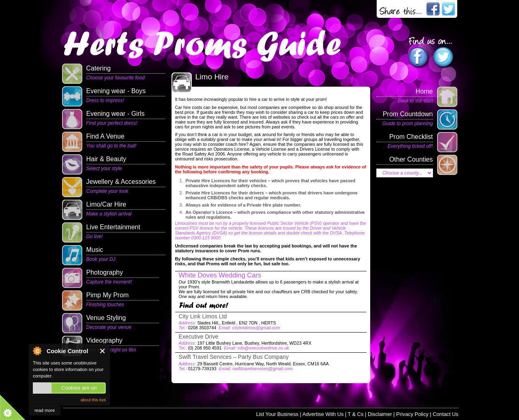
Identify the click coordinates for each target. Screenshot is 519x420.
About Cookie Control (37, 351)
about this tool (93, 400)
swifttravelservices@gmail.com (263, 369)
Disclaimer (380, 414)
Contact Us (445, 414)
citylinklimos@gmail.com (256, 328)
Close (103, 351)
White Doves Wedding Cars (220, 275)
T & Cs (356, 414)
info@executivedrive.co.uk (263, 348)
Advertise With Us (323, 414)
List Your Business (277, 414)
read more (45, 410)
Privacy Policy (412, 414)
